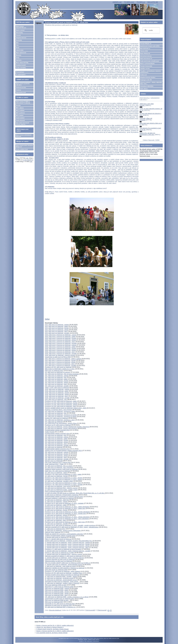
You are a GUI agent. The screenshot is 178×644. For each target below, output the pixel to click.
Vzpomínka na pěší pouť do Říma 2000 (58, 357)
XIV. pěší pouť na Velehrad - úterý (56, 444)
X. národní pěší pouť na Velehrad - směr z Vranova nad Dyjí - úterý (67, 548)
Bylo (17, 43)
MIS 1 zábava (20, 108)
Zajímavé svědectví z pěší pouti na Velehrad (59, 498)
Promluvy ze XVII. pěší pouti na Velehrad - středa (61, 405)
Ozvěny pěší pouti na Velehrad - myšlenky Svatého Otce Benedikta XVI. (69, 541)
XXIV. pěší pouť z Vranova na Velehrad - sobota (61, 335)
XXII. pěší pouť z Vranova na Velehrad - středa (60, 362)
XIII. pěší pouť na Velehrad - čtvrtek (56, 454)
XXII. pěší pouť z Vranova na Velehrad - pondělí (60, 365)
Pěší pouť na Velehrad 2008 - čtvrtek (57, 592)
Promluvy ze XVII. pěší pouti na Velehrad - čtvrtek (61, 403)
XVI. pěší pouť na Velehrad (54, 422)
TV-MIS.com (129, 2)
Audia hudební (20, 118)
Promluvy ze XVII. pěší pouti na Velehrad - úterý (61, 406)
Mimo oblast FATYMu (22, 63)
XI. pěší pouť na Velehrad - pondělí (56, 524)
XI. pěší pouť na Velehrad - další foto (57, 500)
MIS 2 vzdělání (20, 110)
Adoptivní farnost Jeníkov (148, 77)
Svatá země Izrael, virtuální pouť (150, 61)
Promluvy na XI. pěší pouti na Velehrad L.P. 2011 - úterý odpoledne (67, 519)
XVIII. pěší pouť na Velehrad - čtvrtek (57, 393)
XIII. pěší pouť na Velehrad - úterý (56, 457)
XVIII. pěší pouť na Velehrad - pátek (57, 391)
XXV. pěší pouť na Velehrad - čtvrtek (57, 328)
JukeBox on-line (145, 69)
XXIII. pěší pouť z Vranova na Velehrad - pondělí (61, 354)
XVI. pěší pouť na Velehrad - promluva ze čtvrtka (61, 415)
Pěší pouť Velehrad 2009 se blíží (56, 585)
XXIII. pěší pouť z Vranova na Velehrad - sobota (60, 345)
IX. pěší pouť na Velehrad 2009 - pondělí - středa (61, 576)
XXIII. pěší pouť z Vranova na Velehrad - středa (60, 350)
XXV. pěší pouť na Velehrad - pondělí (57, 333)
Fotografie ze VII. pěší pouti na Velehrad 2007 (60, 604)
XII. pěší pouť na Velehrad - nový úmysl (58, 486)
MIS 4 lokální (20, 115)
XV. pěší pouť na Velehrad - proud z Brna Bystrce (61, 428)
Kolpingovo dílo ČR (146, 80)
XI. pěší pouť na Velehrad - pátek (56, 505)
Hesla (17, 48)
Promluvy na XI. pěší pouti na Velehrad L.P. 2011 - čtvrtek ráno (65, 513)
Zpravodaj (19, 40)
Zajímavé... (19, 60)
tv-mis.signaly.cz (28, 160)
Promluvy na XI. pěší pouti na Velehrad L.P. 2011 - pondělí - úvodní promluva (70, 525)
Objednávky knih (21, 92)
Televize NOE (144, 51)
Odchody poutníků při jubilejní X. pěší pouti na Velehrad (63, 556)
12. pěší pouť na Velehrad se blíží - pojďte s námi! (61, 490)
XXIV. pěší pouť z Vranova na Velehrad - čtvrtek (60, 338)
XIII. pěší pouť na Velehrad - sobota (56, 452)
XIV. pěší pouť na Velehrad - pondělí (57, 445)
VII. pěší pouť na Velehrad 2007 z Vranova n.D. (60, 607)
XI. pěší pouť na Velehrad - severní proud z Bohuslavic (63, 531)
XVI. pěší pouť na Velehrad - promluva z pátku (60, 411)
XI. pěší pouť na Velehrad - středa (56, 515)
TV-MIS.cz (141, 2)
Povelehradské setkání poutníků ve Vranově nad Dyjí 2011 (64, 496)
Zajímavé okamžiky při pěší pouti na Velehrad (60, 559)
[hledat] (151, 30)
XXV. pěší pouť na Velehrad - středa (57, 330)
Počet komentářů (90, 610)
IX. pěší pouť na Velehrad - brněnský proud (59, 578)
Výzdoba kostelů (21, 65)
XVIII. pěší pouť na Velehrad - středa (57, 394)
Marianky (19, 55)
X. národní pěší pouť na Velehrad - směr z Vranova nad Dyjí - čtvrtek (67, 544)
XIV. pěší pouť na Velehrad (54, 447)
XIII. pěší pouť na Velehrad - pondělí (57, 459)
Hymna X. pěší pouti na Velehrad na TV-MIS (59, 553)
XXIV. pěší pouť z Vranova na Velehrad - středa (60, 340)
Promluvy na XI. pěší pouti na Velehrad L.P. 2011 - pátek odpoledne (67, 507)
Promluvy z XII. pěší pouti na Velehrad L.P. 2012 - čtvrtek (63, 478)
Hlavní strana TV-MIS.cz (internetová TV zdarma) (23, 102)
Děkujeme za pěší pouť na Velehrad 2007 (58, 605)
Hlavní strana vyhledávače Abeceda (24, 136)
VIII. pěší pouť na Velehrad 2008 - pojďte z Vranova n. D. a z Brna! (67, 597)
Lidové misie (20, 50)
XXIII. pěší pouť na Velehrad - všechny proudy (60, 355)
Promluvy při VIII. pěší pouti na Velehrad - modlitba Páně (63, 573)
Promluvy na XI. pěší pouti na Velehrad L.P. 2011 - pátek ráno (65, 508)
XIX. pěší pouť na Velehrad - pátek (56, 379)
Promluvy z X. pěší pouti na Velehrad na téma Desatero (63, 549)
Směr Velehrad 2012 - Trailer (54, 464)
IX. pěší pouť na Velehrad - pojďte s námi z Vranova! (62, 583)
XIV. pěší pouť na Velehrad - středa (56, 442)
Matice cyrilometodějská (147, 64)
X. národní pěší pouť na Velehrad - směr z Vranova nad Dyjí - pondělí (67, 551)
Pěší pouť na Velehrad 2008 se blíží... (57, 600)
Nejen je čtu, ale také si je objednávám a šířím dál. (147, 134)
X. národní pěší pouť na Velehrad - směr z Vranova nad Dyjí (64, 558)
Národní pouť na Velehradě (54, 461)
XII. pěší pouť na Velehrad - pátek (56, 473)
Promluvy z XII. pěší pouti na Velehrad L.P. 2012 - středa (63, 479)
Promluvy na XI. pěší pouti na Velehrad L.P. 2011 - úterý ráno (65, 522)
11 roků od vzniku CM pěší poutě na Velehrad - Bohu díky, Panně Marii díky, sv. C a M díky (75, 493)
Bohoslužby (19, 33)
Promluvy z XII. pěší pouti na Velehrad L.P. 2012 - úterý (63, 483)
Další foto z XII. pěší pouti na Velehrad (57, 471)
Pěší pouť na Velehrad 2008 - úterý (56, 595)
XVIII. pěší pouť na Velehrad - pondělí (57, 398)
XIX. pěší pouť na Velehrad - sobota (57, 376)
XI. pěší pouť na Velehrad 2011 (55, 529)
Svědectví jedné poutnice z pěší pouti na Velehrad (61, 469)
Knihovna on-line (21, 87)
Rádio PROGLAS (145, 54)
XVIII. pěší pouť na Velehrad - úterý (56, 396)
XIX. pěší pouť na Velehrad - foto (56, 377)
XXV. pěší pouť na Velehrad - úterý (56, 331)
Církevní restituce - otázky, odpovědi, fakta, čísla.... (151, 83)
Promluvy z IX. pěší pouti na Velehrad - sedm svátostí (62, 571)
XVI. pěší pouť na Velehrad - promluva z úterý (60, 420)
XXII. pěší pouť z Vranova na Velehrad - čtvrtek (60, 360)
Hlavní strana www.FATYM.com (21, 27)
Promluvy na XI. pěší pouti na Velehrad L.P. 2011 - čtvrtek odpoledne (67, 512)
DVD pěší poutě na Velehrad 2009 (56, 570)
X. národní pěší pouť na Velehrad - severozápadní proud (63, 565)
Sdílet (47, 319)
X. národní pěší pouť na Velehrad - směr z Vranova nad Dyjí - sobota (67, 542)
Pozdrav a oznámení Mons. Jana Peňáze (58, 410)
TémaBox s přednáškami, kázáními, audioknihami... (151, 72)
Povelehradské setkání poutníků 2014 (57, 430)
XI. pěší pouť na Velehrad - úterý (56, 520)
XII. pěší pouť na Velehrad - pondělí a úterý (59, 481)
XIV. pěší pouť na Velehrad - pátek (56, 439)
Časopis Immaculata (146, 66)
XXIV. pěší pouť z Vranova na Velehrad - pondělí (61, 343)
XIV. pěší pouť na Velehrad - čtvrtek (56, 440)
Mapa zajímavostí (21, 53)
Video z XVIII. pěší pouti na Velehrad (57, 388)
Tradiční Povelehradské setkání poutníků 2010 (60, 536)
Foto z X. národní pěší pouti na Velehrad (58, 539)
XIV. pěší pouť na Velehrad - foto (56, 435)
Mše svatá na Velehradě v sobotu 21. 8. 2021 (60, 369)
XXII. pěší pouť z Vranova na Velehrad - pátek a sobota (63, 359)
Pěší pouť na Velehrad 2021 (54, 371)
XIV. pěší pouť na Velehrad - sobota (56, 437)
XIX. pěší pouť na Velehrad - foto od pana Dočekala (62, 374)
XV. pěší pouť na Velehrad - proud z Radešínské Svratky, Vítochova (67, 427)
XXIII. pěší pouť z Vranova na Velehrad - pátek (60, 347)
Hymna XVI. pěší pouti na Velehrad (56, 418)
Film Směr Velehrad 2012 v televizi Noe (58, 462)
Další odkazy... (144, 89)
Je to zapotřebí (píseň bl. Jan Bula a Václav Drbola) (52, 633)
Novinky (18, 105)
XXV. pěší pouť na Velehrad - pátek (56, 326)
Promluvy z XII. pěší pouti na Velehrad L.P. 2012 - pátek (63, 474)
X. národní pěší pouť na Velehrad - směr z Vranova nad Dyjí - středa (67, 546)
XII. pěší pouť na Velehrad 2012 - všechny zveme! (61, 488)
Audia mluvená (20, 120)
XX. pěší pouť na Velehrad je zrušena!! (57, 372)
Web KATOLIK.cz (145, 49)
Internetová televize (146, 56)
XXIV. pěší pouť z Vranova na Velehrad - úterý (60, 342)
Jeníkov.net (143, 75)
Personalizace (20, 72)
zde (27, 158)
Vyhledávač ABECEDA (147, 86)
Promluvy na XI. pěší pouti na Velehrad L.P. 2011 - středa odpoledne (67, 517)
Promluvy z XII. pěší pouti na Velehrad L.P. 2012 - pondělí (64, 485)
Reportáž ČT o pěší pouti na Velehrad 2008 (59, 587)
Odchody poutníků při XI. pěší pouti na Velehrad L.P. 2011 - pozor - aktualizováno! (72, 527)
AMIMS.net (117, 2)
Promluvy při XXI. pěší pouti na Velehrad (58, 367)
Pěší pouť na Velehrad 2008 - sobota (57, 588)
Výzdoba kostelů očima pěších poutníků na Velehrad (62, 575)
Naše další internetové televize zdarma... (22, 124)
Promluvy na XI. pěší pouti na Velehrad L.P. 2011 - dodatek (64, 503)
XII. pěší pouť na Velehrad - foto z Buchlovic (59, 468)
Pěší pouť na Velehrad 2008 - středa (57, 593)
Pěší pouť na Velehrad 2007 (54, 602)
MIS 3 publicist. (20, 113)
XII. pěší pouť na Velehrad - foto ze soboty (59, 466)
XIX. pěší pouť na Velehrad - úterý (56, 384)
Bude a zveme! (20, 30)
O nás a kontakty (21, 68)
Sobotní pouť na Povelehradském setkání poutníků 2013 (63, 451)
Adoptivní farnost (21, 38)
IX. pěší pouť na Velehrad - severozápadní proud (61, 580)
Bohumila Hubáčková (55, 610)
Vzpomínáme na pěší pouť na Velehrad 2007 (60, 599)
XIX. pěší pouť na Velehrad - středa (56, 382)
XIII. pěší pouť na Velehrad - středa (56, 456)
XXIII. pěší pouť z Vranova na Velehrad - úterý (60, 352)
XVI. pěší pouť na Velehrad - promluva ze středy (61, 416)
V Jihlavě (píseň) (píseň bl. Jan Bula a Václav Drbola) (52, 629)
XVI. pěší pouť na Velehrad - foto (56, 413)
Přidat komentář (102, 610)
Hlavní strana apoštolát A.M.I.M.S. (23, 84)
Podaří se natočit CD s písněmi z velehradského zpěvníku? (64, 534)
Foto (17, 45)
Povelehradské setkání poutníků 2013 (57, 449)
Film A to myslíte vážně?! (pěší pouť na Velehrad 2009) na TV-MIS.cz (67, 563)
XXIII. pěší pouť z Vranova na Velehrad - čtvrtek (60, 348)
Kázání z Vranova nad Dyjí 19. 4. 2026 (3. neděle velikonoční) (55, 631)
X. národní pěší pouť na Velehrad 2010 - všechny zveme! (64, 554)
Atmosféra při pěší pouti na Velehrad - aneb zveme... (62, 582)
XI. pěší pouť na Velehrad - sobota (56, 502)
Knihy (18, 58)
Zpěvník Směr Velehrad (53, 532)
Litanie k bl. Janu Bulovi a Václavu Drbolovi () (50, 627)
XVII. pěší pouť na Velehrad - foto (56, 399)
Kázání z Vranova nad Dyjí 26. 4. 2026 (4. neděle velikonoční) (55, 626)
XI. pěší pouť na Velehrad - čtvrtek (56, 510)
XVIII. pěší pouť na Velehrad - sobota (57, 389)
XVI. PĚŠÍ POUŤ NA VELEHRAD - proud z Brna (61, 423)
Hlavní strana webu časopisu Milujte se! (24, 146)
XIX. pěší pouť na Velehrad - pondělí (57, 386)
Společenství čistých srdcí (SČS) (150, 46)
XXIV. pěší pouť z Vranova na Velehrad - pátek (60, 337)
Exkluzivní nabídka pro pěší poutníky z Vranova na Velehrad (64, 568)
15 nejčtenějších (21, 75)
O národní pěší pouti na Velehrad (56, 537)
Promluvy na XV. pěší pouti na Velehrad (58, 425)
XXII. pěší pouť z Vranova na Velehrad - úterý (60, 364)
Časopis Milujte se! (146, 44)
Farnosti (18, 35)
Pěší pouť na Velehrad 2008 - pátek (56, 590)
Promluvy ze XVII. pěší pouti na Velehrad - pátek (61, 401)
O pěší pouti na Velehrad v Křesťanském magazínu (62, 495)
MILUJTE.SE (153, 2)
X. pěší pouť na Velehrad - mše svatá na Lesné (60, 566)
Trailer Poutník (50, 432)
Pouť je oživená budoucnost (54, 491)
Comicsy (18, 90)
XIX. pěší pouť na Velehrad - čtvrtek (57, 381)
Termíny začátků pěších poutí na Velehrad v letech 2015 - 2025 (66, 408)
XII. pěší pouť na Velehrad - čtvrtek (56, 476)
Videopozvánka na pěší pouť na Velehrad (59, 561)
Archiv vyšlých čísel (22, 149)
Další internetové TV (146, 59)
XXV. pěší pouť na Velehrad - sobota (57, 325)
